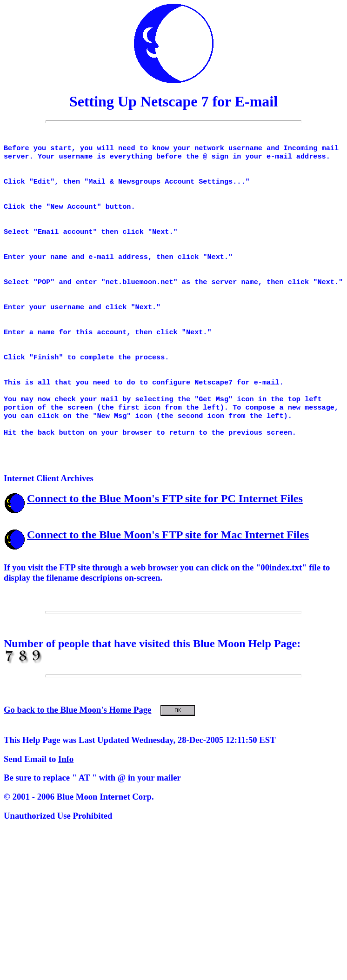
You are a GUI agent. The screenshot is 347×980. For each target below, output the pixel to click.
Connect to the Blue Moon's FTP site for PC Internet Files (165, 531)
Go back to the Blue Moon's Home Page (99, 742)
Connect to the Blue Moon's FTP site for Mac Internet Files (168, 567)
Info (66, 791)
